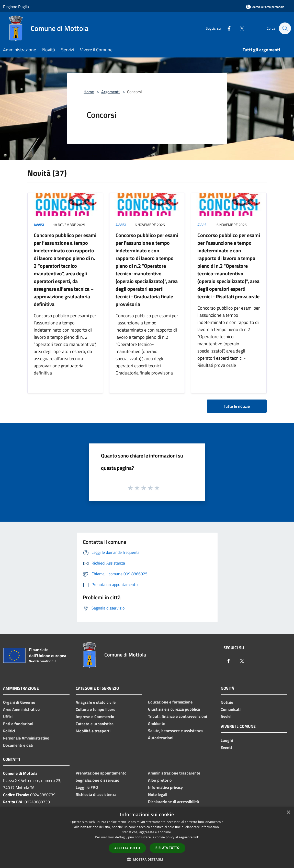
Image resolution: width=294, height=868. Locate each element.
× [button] (288, 812)
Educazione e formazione (170, 702)
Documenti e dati (18, 745)
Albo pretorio (160, 780)
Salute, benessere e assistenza (175, 731)
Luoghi (227, 740)
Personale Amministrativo (26, 738)
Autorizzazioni (161, 738)
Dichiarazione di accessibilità (173, 802)
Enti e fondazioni (18, 724)
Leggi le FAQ (87, 787)
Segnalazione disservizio (98, 780)
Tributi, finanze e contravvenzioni (178, 716)
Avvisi (39, 225)
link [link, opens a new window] (196, 837)
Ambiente (157, 723)
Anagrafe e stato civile (96, 702)
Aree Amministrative (21, 709)
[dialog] (147, 837)
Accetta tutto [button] (127, 848)
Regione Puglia (16, 7)
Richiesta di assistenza (96, 794)
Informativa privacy (165, 787)
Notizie (227, 702)
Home (89, 92)
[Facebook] (227, 28)
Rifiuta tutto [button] (168, 848)
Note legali (158, 794)
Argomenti (110, 92)
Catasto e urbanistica (95, 724)
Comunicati (231, 709)
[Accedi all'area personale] (265, 7)
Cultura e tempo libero (96, 709)
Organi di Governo (19, 702)
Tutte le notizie (237, 406)
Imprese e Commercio (95, 717)
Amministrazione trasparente (174, 773)
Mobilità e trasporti (93, 731)
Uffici (8, 717)
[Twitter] (239, 28)
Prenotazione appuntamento (101, 773)
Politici (9, 731)
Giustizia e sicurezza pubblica (174, 709)
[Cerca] (285, 28)
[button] (147, 859)
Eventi (226, 747)
